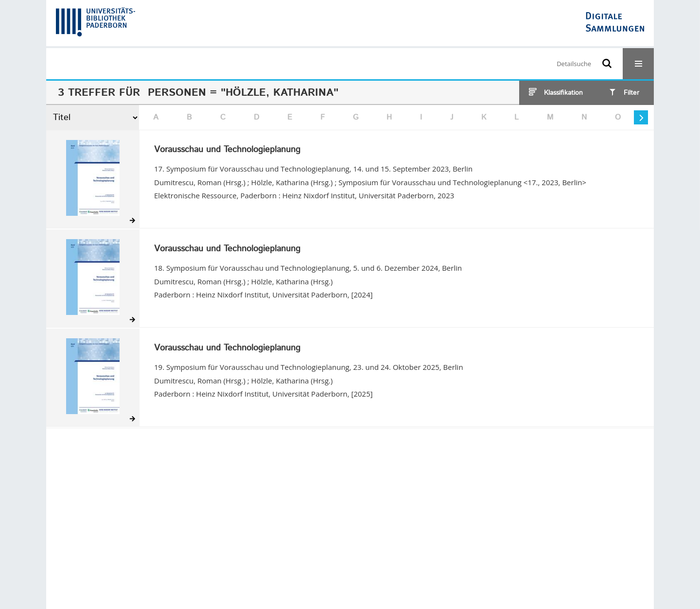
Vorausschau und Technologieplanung (227, 150)
